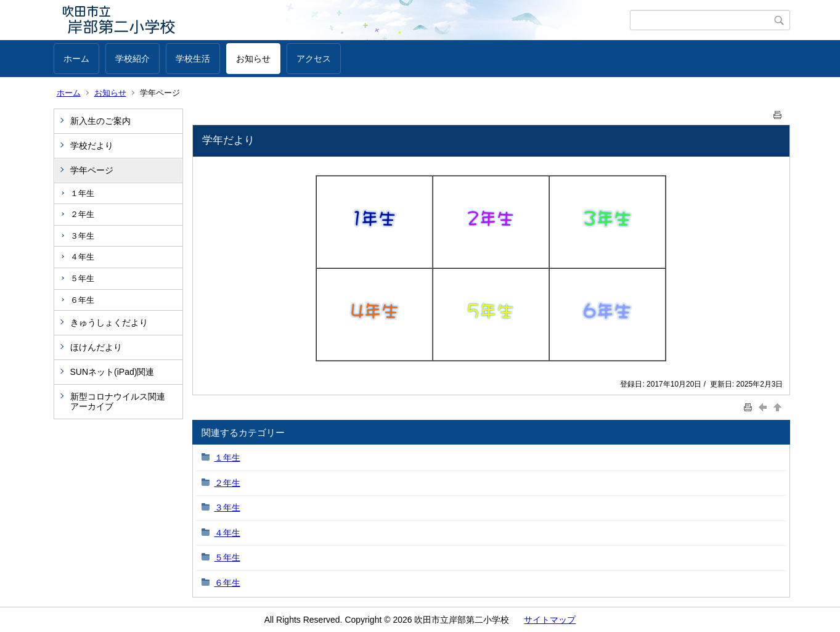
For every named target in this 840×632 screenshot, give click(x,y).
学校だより (92, 146)
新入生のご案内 (100, 121)
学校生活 (193, 59)
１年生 (82, 193)
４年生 (82, 257)
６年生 (82, 300)
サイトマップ (550, 620)
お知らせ (253, 59)
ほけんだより (96, 347)
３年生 (82, 236)
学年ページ (92, 170)
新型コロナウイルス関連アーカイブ (118, 402)
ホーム (76, 59)
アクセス (314, 59)
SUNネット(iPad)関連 (112, 372)
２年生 (82, 214)
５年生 (82, 278)
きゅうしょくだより (109, 322)
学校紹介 (133, 59)
